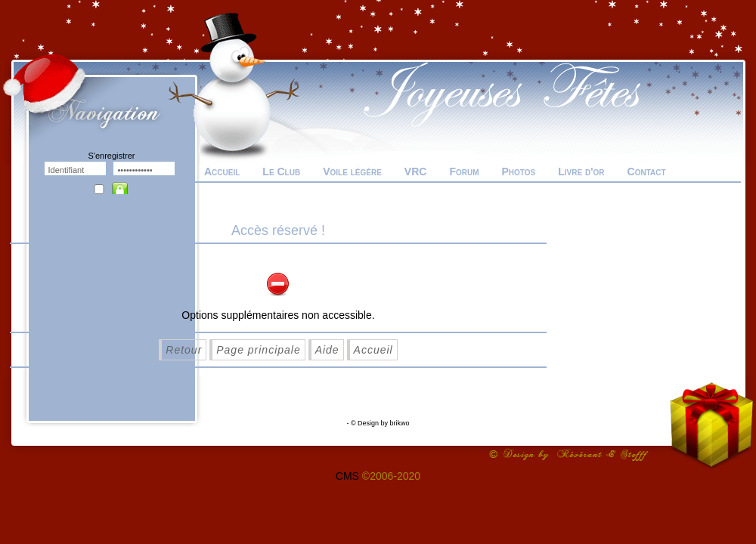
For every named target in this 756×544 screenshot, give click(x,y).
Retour (184, 350)
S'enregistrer (111, 156)
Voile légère (352, 172)
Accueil (222, 172)
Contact (647, 172)
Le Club (281, 172)
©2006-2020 (391, 476)
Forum (464, 172)
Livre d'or (581, 172)
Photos (518, 172)
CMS (347, 476)
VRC (416, 172)
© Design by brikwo (380, 423)
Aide (327, 350)
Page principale (259, 350)
